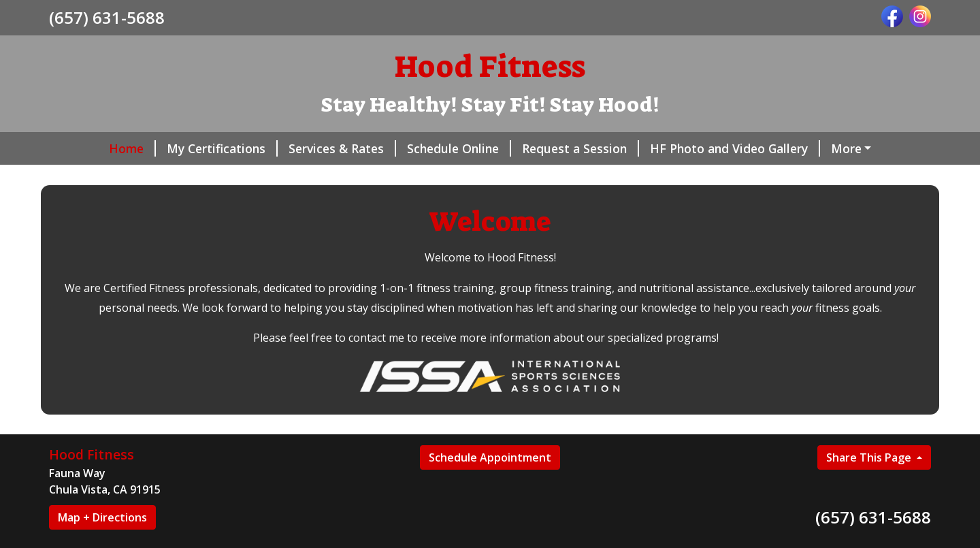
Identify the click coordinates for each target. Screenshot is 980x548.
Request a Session (532, 148)
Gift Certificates (182, 177)
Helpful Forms (830, 148)
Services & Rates (293, 148)
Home (83, 148)
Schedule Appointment (490, 486)
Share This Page (870, 486)
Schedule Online (410, 148)
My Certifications (173, 148)
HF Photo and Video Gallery (686, 148)
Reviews (89, 177)
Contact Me (285, 177)
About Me (364, 177)
